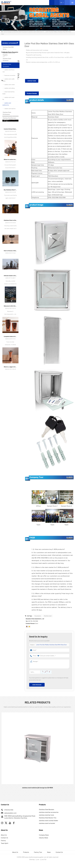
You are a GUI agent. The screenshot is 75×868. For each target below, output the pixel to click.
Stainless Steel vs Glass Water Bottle (10, 300)
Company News (44, 835)
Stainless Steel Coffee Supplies (9, 54)
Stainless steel (48, 616)
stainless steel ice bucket (47, 823)
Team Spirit (5, 843)
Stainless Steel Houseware (20, 32)
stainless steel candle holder (8, 80)
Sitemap (32, 859)
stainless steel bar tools (46, 815)
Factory (3, 840)
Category (10, 32)
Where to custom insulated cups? (10, 239)
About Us (4, 835)
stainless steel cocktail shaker (49, 820)
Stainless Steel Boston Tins (48, 818)
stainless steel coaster (9, 85)
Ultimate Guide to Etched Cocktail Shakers (10, 356)
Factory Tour (38, 852)
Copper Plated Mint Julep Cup (13, 145)
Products (26, 852)
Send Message (37, 685)
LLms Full (43, 859)
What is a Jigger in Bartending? (10, 447)
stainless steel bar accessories (49, 812)
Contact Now (32, 81)
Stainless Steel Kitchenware (7, 113)
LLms (37, 859)
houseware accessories (9, 75)
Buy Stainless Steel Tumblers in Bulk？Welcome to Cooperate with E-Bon (10, 270)
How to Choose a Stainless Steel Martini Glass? (10, 331)
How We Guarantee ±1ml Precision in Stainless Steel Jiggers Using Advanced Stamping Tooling (10, 179)
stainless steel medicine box (36, 32)
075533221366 (9, 810)
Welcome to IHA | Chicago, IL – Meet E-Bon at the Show (10, 386)
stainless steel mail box (9, 109)
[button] (34, 28)
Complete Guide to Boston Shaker (10, 416)
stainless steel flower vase (8, 71)
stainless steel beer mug (13, 128)
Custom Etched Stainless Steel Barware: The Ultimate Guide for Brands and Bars (10, 209)
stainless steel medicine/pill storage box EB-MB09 (37, 788)
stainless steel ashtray (9, 88)
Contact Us (4, 838)
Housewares (38, 616)
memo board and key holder (8, 93)
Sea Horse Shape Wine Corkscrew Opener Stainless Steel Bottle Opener (13, 137)
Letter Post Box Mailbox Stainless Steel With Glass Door (51, 645)
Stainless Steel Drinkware (7, 60)
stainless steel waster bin (8, 98)
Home (4, 32)
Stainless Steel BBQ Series (8, 48)
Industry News (44, 838)
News (49, 852)
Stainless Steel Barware (9, 118)
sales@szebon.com (10, 813)
